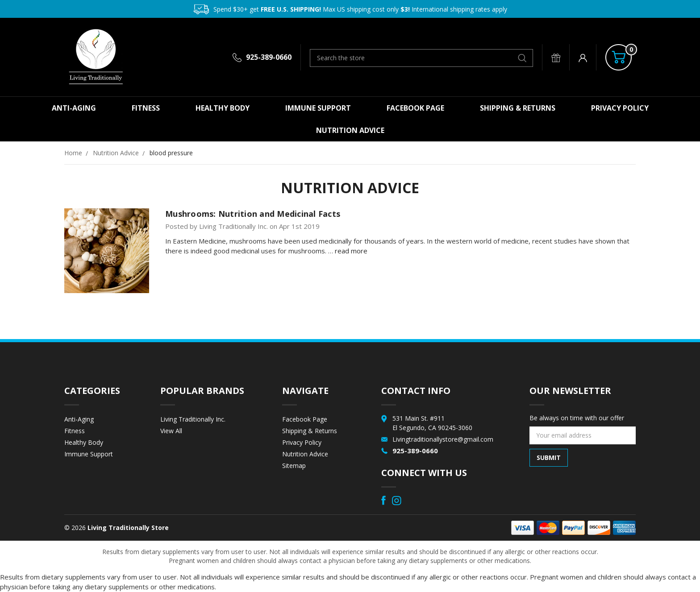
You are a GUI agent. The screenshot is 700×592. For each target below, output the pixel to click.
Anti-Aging (74, 108)
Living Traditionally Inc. (193, 419)
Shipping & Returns (518, 108)
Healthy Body (223, 108)
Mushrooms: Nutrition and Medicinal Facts (253, 214)
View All (171, 431)
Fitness (146, 108)
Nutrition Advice (350, 130)
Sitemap (294, 466)
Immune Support (318, 108)
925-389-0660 (269, 57)
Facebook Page (415, 108)
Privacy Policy (620, 108)
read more (351, 251)
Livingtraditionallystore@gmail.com (443, 439)
